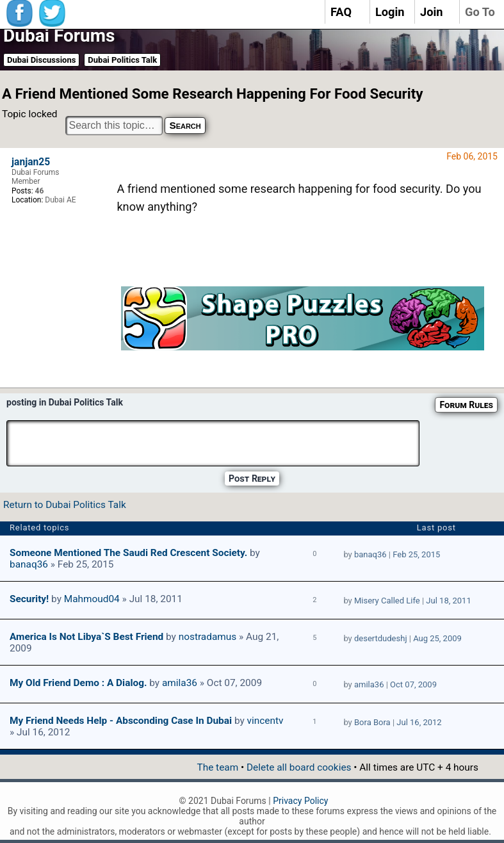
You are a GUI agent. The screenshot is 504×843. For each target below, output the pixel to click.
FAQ (341, 12)
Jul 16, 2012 (419, 722)
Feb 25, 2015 (416, 554)
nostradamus (208, 637)
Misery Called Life (387, 601)
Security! (29, 599)
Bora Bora (372, 722)
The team (217, 767)
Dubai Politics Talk (122, 60)
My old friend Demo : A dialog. (78, 683)
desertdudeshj (381, 638)
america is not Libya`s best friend (86, 637)
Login (390, 12)
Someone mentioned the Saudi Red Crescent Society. (128, 553)
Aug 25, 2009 (437, 638)
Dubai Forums (59, 36)
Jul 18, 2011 (448, 601)
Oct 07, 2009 (413, 684)
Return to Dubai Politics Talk (65, 505)
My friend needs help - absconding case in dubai (121, 721)
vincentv (265, 721)
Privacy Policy (300, 801)
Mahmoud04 (92, 599)
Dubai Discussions (41, 60)
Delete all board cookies (299, 767)
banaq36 (29, 564)
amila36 (180, 683)
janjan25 (31, 162)
